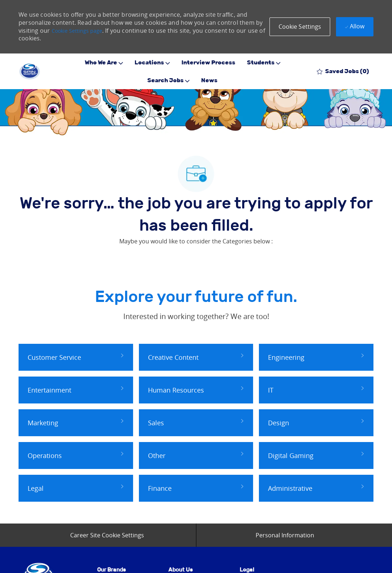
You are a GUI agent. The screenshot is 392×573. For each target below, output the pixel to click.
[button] (300, 27)
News (209, 80)
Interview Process (208, 63)
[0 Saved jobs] (343, 71)
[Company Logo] (29, 71)
